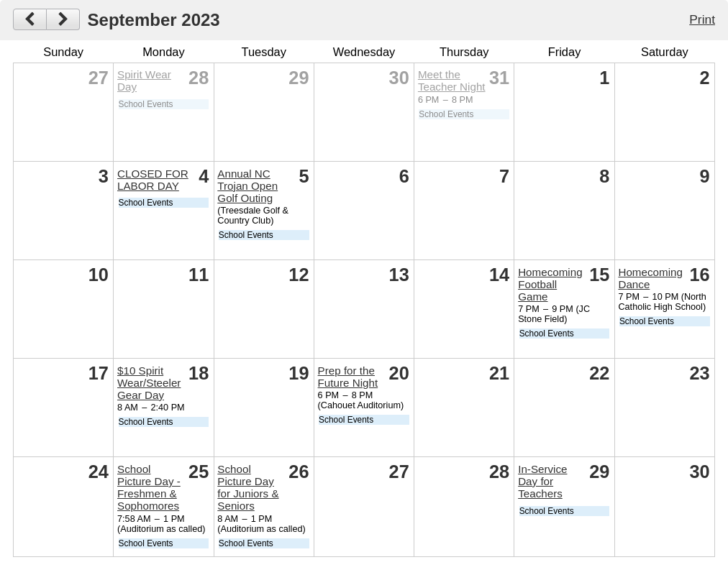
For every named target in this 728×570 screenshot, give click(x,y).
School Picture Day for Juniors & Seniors (248, 487)
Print (702, 19)
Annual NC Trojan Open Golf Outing (247, 186)
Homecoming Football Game (550, 284)
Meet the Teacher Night (452, 81)
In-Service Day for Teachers (542, 481)
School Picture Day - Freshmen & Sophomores (149, 487)
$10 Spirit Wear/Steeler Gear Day (149, 383)
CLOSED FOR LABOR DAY (153, 180)
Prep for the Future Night (348, 377)
